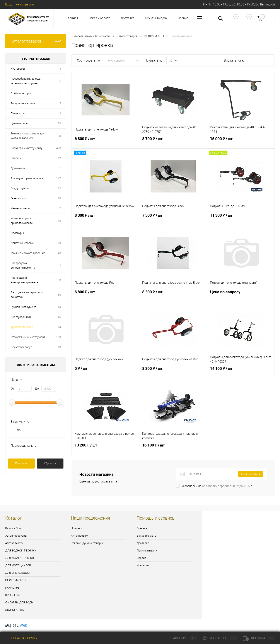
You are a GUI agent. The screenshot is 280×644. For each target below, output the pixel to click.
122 (59, 178)
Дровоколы (18, 168)
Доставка (128, 18)
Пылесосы (18, 113)
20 (59, 198)
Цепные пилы (20, 123)
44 (59, 307)
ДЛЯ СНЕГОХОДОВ (17, 573)
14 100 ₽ (241, 372)
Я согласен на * (217, 486)
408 (59, 148)
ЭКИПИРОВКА (15, 610)
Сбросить (50, 463)
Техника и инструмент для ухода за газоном (28, 136)
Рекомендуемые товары (87, 543)
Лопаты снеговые (22, 243)
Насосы (16, 158)
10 (59, 221)
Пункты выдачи (156, 18)
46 (59, 317)
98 (59, 136)
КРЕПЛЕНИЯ (13, 595)
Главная (72, 18)
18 (59, 347)
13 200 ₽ (105, 449)
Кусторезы (18, 69)
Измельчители (20, 208)
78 (59, 123)
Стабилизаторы (21, 93)
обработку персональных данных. (227, 486)
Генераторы (18, 198)
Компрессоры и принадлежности (22, 221)
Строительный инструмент (28, 337)
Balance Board (14, 528)
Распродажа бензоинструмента (23, 265)
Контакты (143, 565)
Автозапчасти (14, 543)
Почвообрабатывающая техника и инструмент (26, 81)
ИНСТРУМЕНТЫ (16, 580)
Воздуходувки (20, 188)
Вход (9, 4)
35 (59, 81)
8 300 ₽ (105, 219)
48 (59, 253)
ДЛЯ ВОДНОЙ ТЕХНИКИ (21, 550)
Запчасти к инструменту (26, 148)
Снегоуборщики (21, 317)
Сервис (183, 18)
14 (59, 327)
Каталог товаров (36, 41)
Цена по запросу (241, 295)
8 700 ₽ (173, 142)
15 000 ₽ (241, 142)
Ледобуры (17, 233)
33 (59, 280)
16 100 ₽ (173, 449)
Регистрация (25, 4)
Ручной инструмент (23, 307)
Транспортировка (22, 327)
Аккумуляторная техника (27, 178)
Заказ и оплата (100, 18)
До (37, 388)
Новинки (76, 528)
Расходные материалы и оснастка (27, 295)
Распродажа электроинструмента (24, 280)
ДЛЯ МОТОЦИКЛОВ (18, 565)
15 (59, 188)
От (12, 388)
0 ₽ (105, 372)
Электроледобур (21, 347)
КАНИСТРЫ (13, 588)
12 (59, 158)
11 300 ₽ (241, 219)
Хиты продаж (79, 536)
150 (59, 337)
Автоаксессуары (16, 536)
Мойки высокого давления (28, 253)
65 (59, 295)
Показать (21, 463)
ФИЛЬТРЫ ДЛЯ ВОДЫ (19, 602)
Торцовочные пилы (23, 103)
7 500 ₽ (173, 219)
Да (19, 430)
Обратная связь (21, 638)
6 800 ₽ (105, 142)
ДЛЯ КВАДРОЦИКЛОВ (20, 558)
